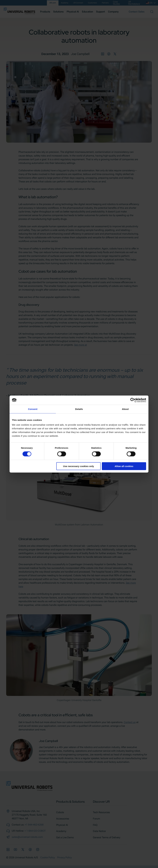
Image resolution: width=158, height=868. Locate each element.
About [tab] (125, 409)
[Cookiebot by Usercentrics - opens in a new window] (133, 400)
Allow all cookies (124, 466)
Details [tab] (79, 409)
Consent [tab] (33, 409)
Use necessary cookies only (79, 466)
